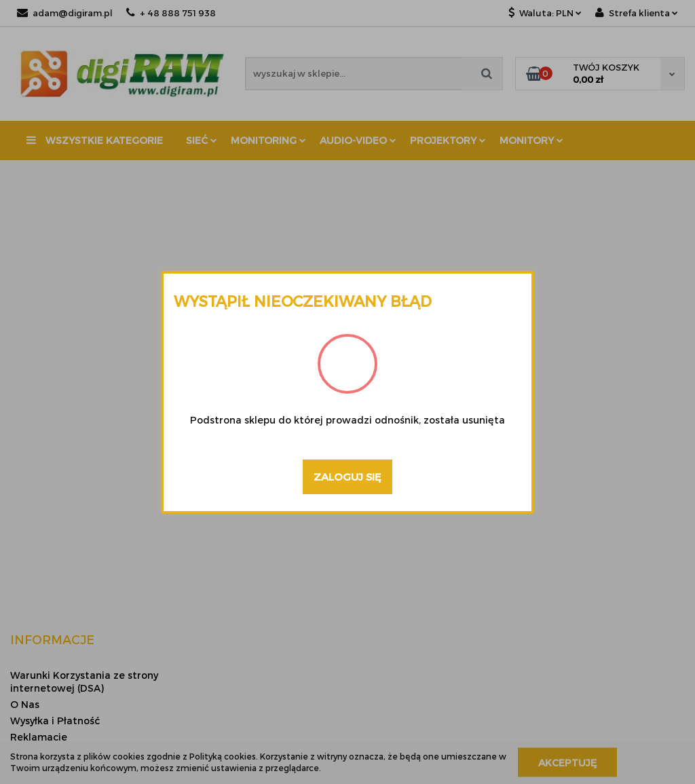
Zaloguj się (347, 477)
